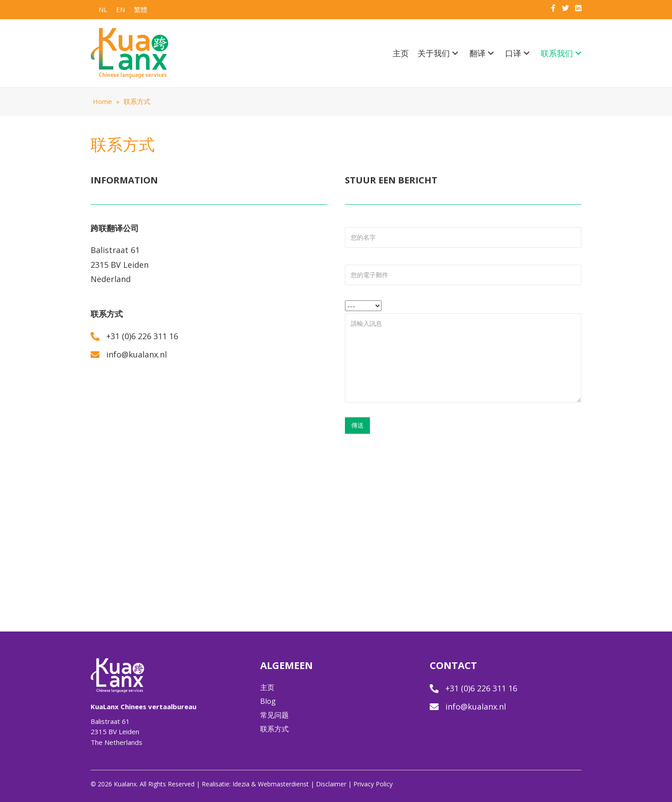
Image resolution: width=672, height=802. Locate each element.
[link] (401, 54)
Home (102, 101)
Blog (268, 701)
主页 (267, 687)
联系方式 (274, 729)
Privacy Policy (373, 784)
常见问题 (274, 715)
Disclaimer (331, 784)
